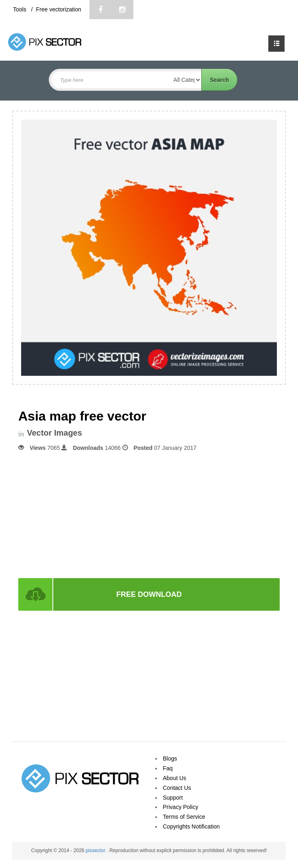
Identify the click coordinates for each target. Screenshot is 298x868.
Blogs (170, 758)
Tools (21, 9)
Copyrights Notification (191, 826)
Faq (168, 768)
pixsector (96, 850)
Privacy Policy (181, 807)
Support (173, 798)
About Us (175, 778)
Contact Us (177, 788)
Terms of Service (184, 817)
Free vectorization (58, 9)
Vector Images (54, 433)
